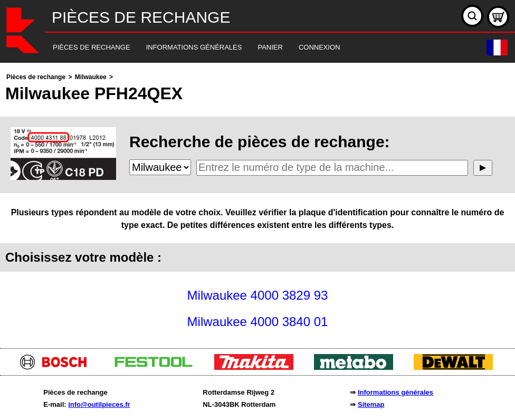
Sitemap (371, 404)
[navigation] (243, 48)
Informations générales (395, 392)
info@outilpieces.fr (99, 404)
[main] (257, 203)
